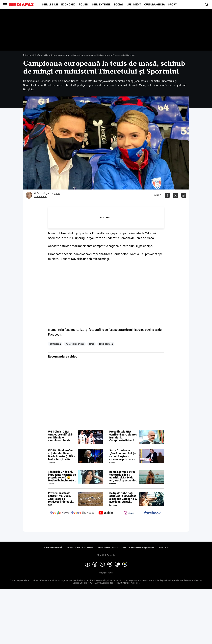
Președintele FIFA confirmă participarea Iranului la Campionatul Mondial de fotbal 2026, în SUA (123, 436)
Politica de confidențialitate (139, 548)
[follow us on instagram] (129, 513)
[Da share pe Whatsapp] (184, 195)
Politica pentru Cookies (80, 548)
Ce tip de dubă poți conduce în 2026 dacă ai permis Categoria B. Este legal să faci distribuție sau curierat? (123, 497)
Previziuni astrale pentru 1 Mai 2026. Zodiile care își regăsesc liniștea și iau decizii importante (62, 497)
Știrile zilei (50, 5)
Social (119, 5)
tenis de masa (106, 344)
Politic (84, 5)
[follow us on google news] (60, 513)
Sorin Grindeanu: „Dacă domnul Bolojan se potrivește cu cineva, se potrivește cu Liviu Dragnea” (123, 455)
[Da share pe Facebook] (167, 195)
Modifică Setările (106, 555)
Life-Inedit (134, 5)
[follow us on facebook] (152, 513)
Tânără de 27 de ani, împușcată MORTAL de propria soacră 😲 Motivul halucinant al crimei (62, 476)
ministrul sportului (75, 344)
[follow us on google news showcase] (83, 513)
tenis (92, 344)
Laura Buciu (40, 196)
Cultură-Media (155, 5)
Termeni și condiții (108, 548)
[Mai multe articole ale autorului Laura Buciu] (29, 195)
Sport (172, 5)
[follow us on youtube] (106, 513)
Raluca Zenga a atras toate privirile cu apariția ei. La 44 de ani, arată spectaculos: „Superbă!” (123, 476)
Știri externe (101, 5)
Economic (68, 5)
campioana (55, 344)
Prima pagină (30, 55)
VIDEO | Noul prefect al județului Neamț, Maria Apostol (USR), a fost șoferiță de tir (62, 455)
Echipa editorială (53, 548)
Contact (164, 548)
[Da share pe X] (176, 195)
